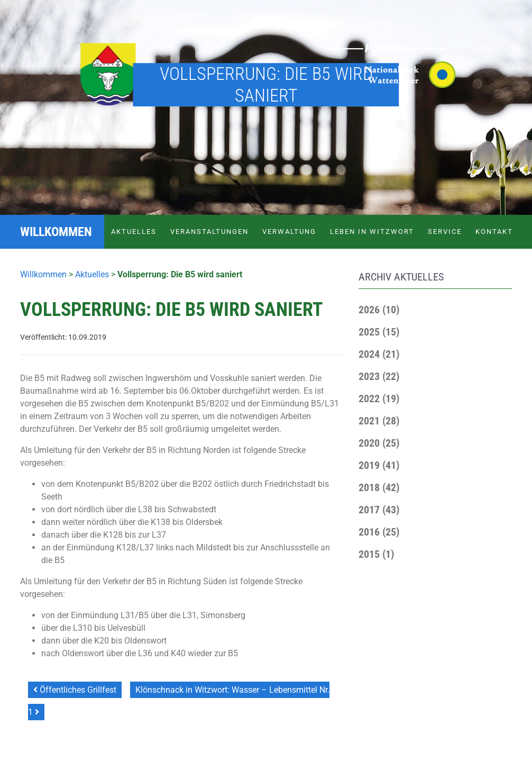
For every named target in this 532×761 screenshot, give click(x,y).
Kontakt (494, 232)
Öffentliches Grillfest (75, 690)
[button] (379, 310)
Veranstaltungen (209, 232)
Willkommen (43, 274)
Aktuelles (134, 232)
